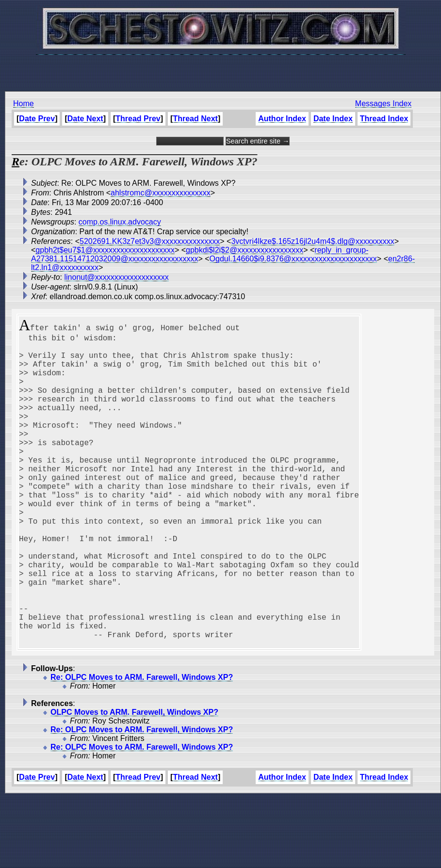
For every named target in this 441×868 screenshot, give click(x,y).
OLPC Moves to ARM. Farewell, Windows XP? (134, 782)
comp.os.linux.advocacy (120, 222)
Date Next (85, 119)
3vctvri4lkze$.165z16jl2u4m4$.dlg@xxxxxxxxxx (312, 241)
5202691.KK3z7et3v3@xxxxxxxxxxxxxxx (150, 241)
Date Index (333, 119)
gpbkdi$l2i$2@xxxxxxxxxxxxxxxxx (245, 250)
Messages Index (384, 104)
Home (24, 104)
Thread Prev (138, 119)
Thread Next (195, 119)
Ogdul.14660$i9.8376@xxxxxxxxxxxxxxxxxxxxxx (293, 259)
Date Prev (37, 119)
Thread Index (384, 119)
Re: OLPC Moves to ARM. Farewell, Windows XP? (142, 747)
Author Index (282, 119)
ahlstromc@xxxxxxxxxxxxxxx (161, 193)
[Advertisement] (221, 68)
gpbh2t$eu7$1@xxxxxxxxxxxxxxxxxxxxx (105, 250)
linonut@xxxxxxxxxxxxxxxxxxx (116, 277)
